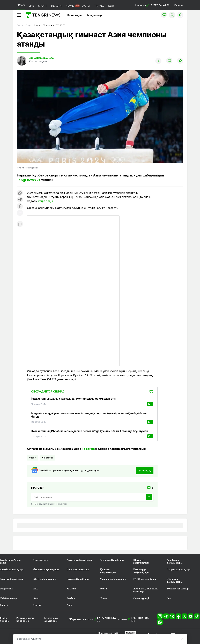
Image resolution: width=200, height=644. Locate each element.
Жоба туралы (5, 619)
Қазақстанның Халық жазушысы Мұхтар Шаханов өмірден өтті (74, 399)
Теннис (104, 598)
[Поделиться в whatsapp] (20, 193)
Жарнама (178, 5)
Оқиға (103, 589)
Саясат (37, 605)
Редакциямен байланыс (25, 619)
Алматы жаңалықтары (79, 560)
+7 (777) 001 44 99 (106, 619)
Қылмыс (71, 589)
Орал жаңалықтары (78, 570)
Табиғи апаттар (8, 598)
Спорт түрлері (141, 598)
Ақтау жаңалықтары (11, 579)
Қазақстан (47, 458)
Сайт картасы (41, 560)
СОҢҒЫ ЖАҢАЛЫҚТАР (29, 639)
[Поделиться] (180, 61)
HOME (70, 6)
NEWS (21, 5)
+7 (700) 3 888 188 (140, 619)
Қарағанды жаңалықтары (175, 561)
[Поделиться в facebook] (20, 206)
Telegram (88, 449)
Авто (69, 605)
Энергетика (6, 589)
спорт (32, 458)
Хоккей (4, 605)
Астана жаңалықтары (112, 560)
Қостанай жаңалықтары (108, 571)
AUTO (86, 6)
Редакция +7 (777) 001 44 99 (152, 5)
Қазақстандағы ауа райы (10, 561)
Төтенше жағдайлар (178, 589)
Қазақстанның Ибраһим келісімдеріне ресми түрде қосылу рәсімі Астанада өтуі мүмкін (90, 431)
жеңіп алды (45, 201)
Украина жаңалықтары (113, 579)
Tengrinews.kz (29, 180)
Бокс (169, 598)
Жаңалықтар (75, 15)
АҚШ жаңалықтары (45, 579)
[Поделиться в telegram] (20, 200)
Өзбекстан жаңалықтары (175, 580)
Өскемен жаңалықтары (46, 570)
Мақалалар (95, 15)
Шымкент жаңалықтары (141, 561)
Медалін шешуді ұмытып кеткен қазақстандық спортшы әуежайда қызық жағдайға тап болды (89, 415)
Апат (36, 598)
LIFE (31, 6)
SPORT (43, 6)
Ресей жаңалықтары (78, 579)
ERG (36, 589)
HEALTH (56, 6)
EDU (111, 6)
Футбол (71, 598)
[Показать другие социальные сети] (20, 213)
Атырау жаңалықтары (179, 570)
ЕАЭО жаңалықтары (145, 579)
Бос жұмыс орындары (51, 619)
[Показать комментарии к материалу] (20, 224)
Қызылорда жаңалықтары (141, 571)
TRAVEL (99, 6)
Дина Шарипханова (41, 58)
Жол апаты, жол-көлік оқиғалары (146, 590)
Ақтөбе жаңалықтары (12, 570)
